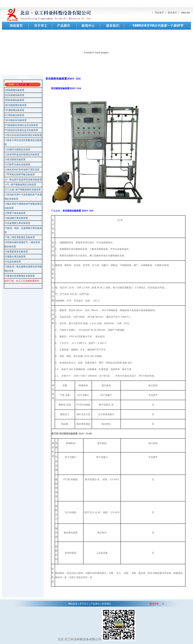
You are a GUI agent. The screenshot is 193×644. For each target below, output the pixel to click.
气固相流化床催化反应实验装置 (22, 130)
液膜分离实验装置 (16, 257)
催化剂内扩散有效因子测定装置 (23, 170)
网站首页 (73, 604)
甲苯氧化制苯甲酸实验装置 (21, 175)
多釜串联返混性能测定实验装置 (23, 154)
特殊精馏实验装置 (15, 90)
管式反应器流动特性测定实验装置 (24, 135)
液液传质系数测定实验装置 (21, 276)
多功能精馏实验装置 (16, 105)
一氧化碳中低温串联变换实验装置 (24, 180)
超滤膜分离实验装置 (18, 218)
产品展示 (95, 604)
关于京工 (84, 604)
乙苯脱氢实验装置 (15, 115)
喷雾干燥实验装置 (16, 213)
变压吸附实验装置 (16, 160)
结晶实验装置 (14, 262)
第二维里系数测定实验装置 (21, 237)
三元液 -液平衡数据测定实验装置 (24, 190)
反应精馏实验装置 (15, 95)
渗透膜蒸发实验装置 (18, 252)
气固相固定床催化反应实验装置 (22, 125)
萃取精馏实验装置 (15, 100)
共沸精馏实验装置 (15, 110)
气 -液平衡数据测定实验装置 (22, 185)
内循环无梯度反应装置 (19, 149)
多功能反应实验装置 (16, 120)
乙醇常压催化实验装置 (19, 165)
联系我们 (106, 604)
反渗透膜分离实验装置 (19, 223)
